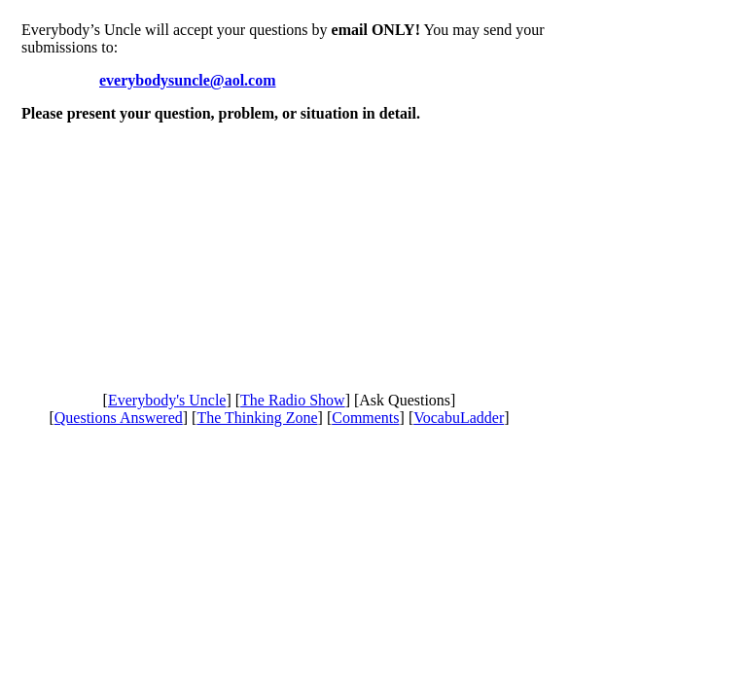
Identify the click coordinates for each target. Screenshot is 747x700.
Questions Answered (119, 418)
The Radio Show (293, 400)
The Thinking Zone (257, 418)
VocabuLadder (459, 418)
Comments (365, 418)
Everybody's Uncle (167, 400)
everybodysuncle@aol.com (188, 80)
